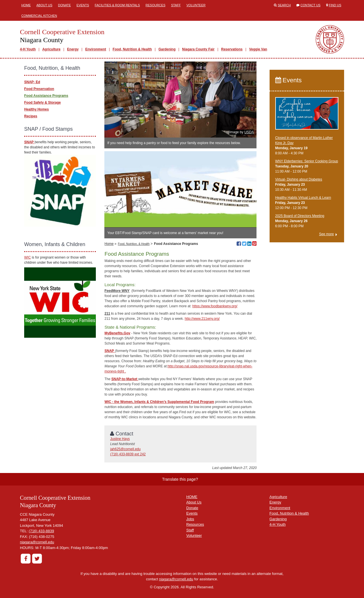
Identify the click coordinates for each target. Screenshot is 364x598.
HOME (192, 497)
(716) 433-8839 (41, 531)
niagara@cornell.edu (37, 542)
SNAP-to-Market (125, 379)
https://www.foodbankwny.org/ (215, 306)
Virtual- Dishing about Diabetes (299, 179)
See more (326, 234)
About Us (44, 5)
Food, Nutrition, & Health (134, 244)
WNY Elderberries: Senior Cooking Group (307, 161)
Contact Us (310, 5)
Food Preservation (39, 89)
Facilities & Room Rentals (117, 5)
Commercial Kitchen (39, 16)
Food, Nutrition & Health (132, 49)
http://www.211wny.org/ (202, 319)
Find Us (335, 5)
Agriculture (51, 49)
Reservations (232, 49)
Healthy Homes (37, 109)
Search (284, 5)
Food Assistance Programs (46, 96)
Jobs (190, 519)
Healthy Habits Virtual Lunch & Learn (303, 198)
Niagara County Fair (198, 49)
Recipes (31, 116)
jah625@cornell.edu (125, 449)
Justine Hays (120, 439)
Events (83, 5)
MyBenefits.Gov (117, 333)
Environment (96, 49)
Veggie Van (258, 49)
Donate (64, 5)
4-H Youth (28, 49)
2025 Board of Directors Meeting (300, 216)
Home (26, 5)
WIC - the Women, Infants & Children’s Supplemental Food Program (159, 402)
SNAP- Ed (32, 82)
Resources (156, 5)
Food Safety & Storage (43, 103)
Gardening (167, 49)
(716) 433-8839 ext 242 (128, 454)
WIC (27, 257)
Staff (176, 5)
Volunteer (196, 5)
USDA (249, 132)
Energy (73, 49)
